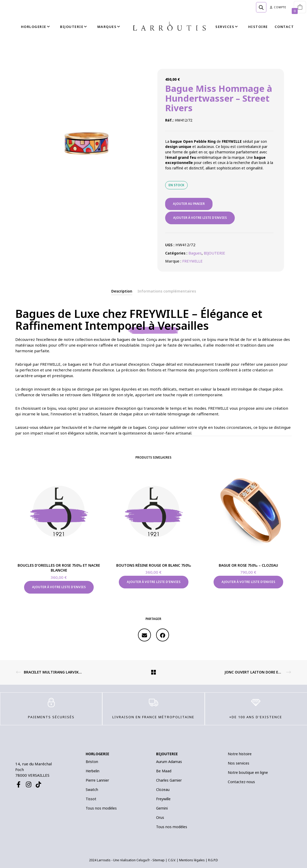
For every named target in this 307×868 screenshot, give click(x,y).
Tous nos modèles (101, 808)
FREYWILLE (192, 261)
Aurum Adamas (169, 762)
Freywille (163, 799)
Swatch (92, 790)
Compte (278, 7)
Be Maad (164, 771)
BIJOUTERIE (214, 253)
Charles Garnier (169, 780)
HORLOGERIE (97, 754)
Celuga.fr (143, 860)
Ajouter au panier (189, 204)
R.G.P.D (213, 860)
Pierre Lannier (97, 780)
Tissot (91, 799)
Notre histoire (240, 754)
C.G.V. (172, 860)
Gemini (162, 808)
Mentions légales (192, 860)
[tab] (122, 291)
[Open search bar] (261, 7)
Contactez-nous (241, 782)
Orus (160, 817)
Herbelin (93, 771)
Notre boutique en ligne (248, 772)
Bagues (195, 253)
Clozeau (163, 790)
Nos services (239, 763)
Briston (92, 762)
